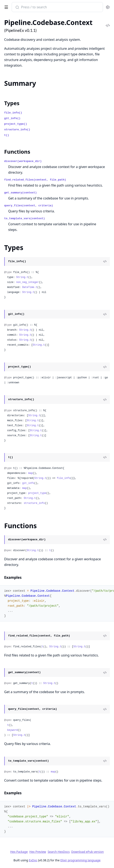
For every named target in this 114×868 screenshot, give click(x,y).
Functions (17, 152)
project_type (37, 493)
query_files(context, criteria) (29, 206)
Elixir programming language (80, 860)
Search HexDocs (59, 852)
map (30, 473)
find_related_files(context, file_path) (35, 180)
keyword (12, 730)
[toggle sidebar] (6, 6)
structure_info (34, 503)
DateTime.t (30, 287)
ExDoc (33, 860)
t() (7, 135)
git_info (28, 483)
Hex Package (19, 852)
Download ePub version (87, 852)
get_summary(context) (20, 193)
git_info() (12, 118)
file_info (64, 478)
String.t (22, 277)
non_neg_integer (28, 282)
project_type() (16, 124)
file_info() (13, 113)
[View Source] (105, 262)
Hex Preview (38, 852)
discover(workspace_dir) (23, 161)
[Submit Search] (17, 7)
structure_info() (17, 130)
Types (12, 103)
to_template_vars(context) (25, 219)
